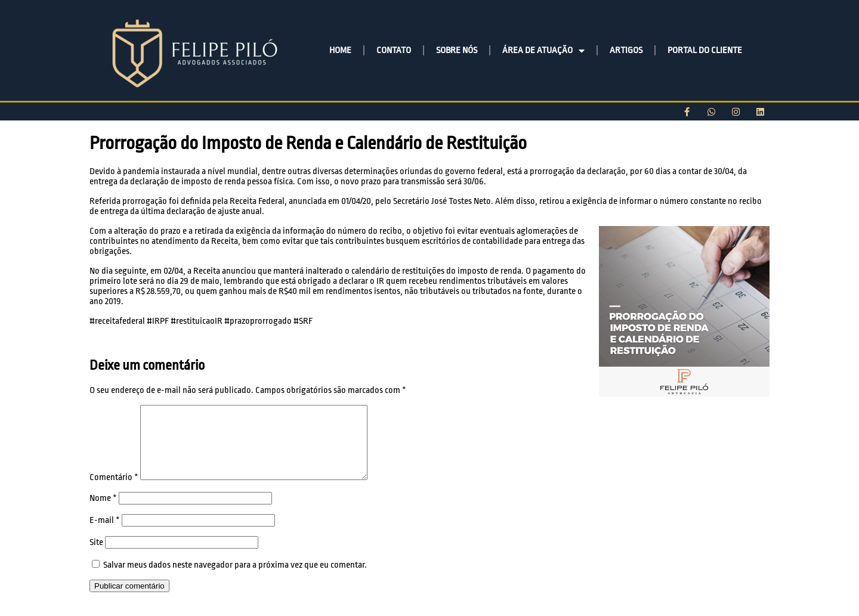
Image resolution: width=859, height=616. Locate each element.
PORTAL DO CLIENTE (705, 50)
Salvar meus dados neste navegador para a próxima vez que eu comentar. (235, 579)
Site (96, 557)
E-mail (105, 535)
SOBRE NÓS (457, 50)
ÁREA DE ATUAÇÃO (543, 51)
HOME (340, 50)
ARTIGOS (626, 50)
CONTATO (394, 50)
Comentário (114, 492)
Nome (103, 513)
